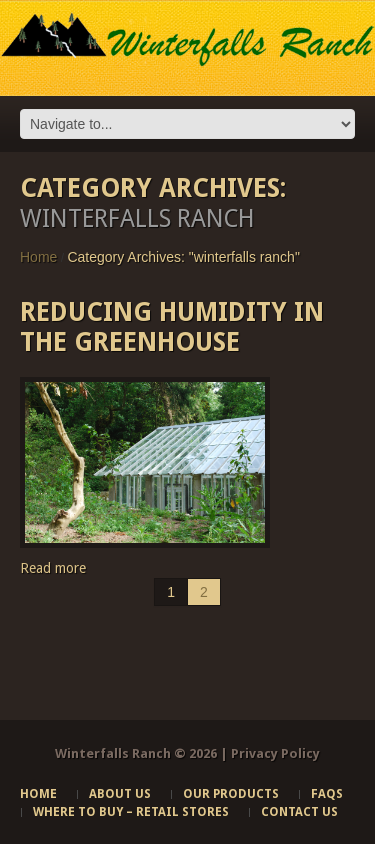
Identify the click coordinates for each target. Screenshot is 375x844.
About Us (120, 794)
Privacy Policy (275, 753)
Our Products (231, 794)
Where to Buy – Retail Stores (131, 812)
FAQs (327, 794)
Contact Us (299, 812)
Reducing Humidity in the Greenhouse (172, 327)
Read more (53, 568)
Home (38, 257)
